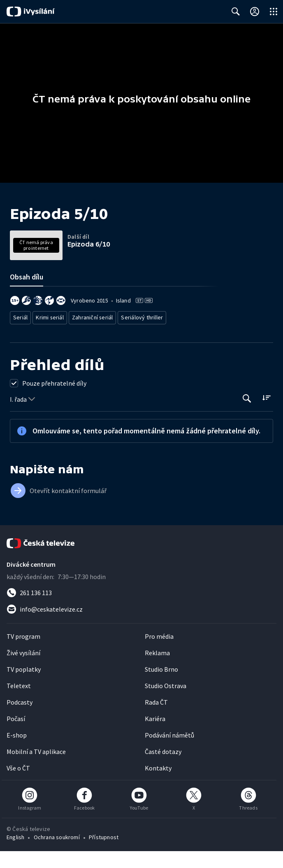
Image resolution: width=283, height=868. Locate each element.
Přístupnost (104, 854)
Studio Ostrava (166, 703)
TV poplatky (24, 686)
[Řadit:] (266, 415)
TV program (23, 653)
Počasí (16, 735)
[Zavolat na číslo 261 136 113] (141, 610)
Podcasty (20, 719)
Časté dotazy (163, 768)
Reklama (157, 670)
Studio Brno (161, 686)
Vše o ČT (18, 785)
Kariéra (155, 735)
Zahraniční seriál (94, 336)
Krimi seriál (51, 336)
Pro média (159, 653)
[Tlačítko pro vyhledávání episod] (247, 415)
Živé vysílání (23, 670)
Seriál (21, 336)
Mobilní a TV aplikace (36, 768)
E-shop (17, 752)
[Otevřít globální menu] (274, 12)
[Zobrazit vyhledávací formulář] (236, 12)
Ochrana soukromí (57, 854)
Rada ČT (156, 719)
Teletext (19, 703)
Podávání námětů (169, 752)
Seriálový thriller (143, 336)
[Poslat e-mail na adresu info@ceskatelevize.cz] (141, 626)
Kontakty (158, 785)
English (15, 854)
